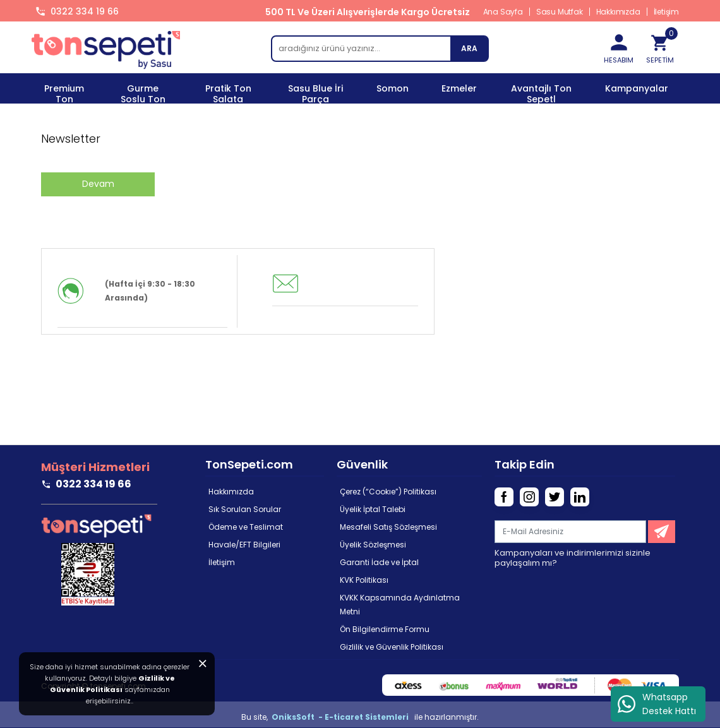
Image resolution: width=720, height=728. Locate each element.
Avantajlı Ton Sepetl (541, 94)
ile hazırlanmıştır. (447, 717)
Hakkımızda (618, 12)
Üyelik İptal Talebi (373, 509)
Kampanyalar (637, 88)
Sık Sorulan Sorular (245, 509)
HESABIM (619, 45)
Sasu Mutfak (560, 12)
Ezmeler (459, 88)
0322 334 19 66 (85, 11)
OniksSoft (294, 717)
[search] (380, 49)
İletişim (666, 12)
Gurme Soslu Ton (143, 94)
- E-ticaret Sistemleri (365, 717)
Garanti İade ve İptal (379, 562)
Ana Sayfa (503, 12)
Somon (393, 88)
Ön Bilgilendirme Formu (385, 629)
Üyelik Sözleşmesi (373, 545)
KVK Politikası (364, 580)
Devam (98, 184)
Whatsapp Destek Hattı (657, 704)
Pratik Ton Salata (228, 94)
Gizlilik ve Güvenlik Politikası (392, 647)
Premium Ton (64, 94)
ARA (469, 48)
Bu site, (255, 717)
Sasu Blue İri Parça (315, 94)
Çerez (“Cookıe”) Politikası (388, 492)
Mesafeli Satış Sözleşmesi (388, 527)
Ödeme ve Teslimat (246, 527)
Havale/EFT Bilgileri (244, 545)
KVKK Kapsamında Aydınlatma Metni (400, 605)
